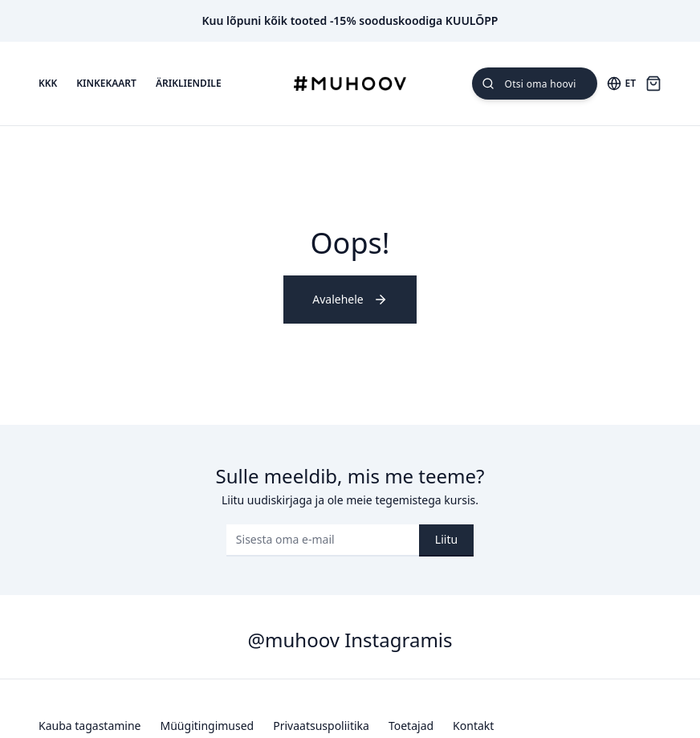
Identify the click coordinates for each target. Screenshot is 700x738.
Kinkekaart (106, 84)
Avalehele (350, 299)
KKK (48, 84)
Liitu (446, 539)
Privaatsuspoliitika (321, 726)
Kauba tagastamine (90, 726)
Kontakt (473, 726)
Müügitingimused (208, 726)
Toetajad (411, 726)
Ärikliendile (189, 84)
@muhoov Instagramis (350, 640)
